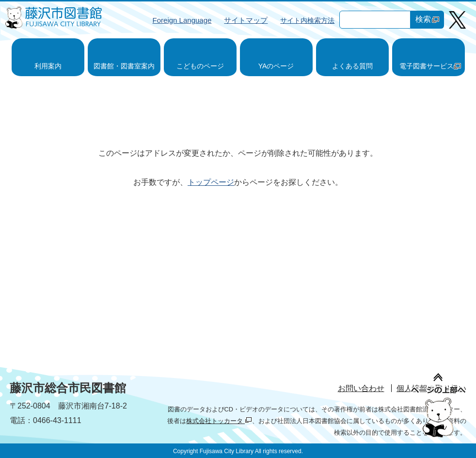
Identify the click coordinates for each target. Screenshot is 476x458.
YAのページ (276, 66)
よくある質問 (352, 66)
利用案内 (48, 66)
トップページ (211, 182)
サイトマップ (246, 20)
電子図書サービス (430, 66)
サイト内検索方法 (307, 20)
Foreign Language (182, 20)
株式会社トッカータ (219, 421)
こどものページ (200, 66)
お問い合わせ (361, 388)
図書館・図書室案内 (124, 66)
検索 (427, 19)
